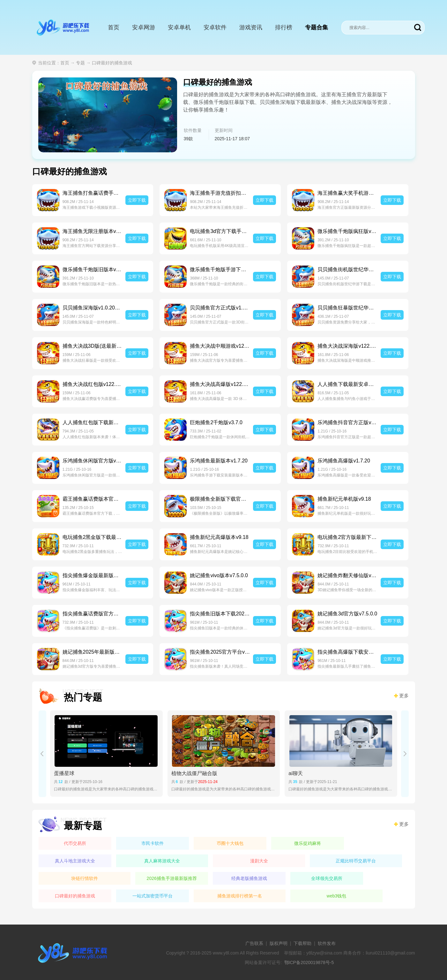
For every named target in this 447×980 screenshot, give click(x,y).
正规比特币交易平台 (356, 861)
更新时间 (224, 130)
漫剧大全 (259, 861)
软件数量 (193, 130)
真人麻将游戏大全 (162, 861)
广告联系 (254, 943)
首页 (114, 27)
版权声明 (279, 943)
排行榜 (284, 27)
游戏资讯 (251, 27)
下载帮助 (302, 943)
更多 (404, 696)
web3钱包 (336, 896)
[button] (42, 754)
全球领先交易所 (327, 878)
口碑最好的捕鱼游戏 (75, 896)
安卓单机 (179, 27)
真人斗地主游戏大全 (75, 861)
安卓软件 (215, 27)
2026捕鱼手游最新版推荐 (172, 878)
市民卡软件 (153, 843)
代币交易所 (75, 843)
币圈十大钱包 (230, 843)
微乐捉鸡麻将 (308, 843)
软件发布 (327, 943)
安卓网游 (144, 27)
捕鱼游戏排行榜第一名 (240, 896)
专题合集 (317, 27)
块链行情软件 (85, 878)
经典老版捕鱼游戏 (249, 878)
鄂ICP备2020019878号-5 (309, 962)
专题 (80, 63)
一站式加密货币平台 (153, 896)
